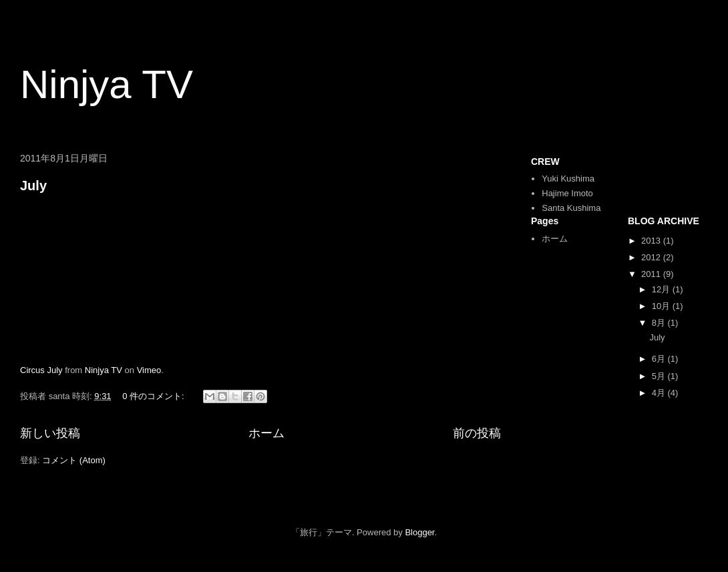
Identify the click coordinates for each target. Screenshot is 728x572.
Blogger (419, 532)
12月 (662, 289)
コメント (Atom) (74, 460)
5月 (660, 376)
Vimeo (149, 370)
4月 (660, 393)
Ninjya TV (107, 84)
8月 (660, 323)
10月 (662, 306)
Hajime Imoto (567, 193)
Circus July (41, 370)
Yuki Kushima (568, 179)
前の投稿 (477, 433)
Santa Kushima (571, 208)
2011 (652, 274)
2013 (652, 241)
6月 (660, 359)
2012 (652, 257)
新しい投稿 (50, 433)
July (33, 186)
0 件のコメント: (154, 396)
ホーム (266, 433)
